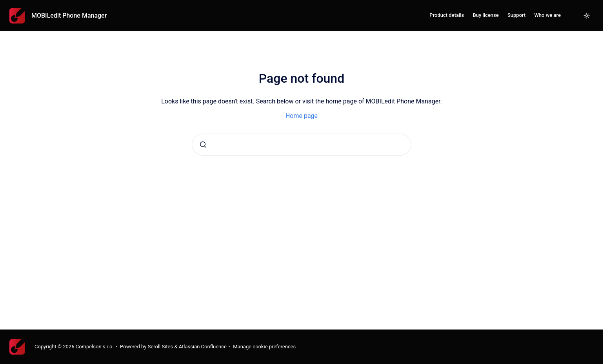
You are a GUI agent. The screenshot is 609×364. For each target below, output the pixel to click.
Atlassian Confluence (203, 347)
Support (516, 15)
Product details (447, 15)
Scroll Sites (161, 347)
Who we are (547, 15)
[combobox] (302, 145)
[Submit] (203, 145)
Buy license (485, 15)
